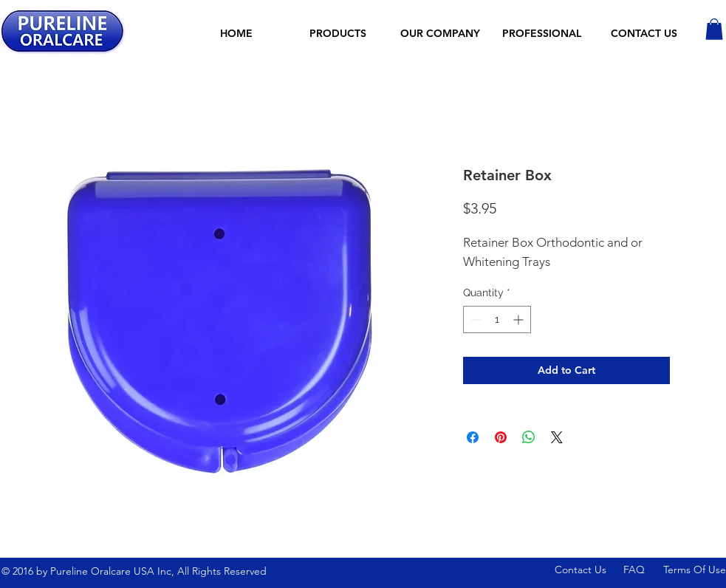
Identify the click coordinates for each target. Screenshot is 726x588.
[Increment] (520, 319)
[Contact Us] (583, 571)
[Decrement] (475, 319)
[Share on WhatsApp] (529, 437)
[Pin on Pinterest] (501, 437)
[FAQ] (643, 571)
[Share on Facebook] (473, 437)
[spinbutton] (497, 319)
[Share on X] (557, 437)
